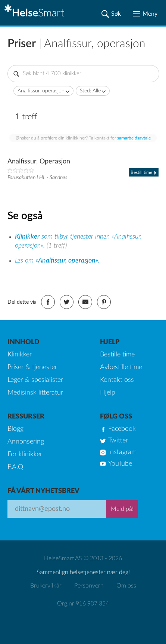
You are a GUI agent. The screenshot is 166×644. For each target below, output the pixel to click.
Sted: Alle (90, 91)
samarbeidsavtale (134, 138)
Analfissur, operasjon (41, 91)
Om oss (126, 586)
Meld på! (122, 509)
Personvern (89, 586)
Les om (57, 261)
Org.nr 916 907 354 (83, 604)
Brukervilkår (46, 586)
